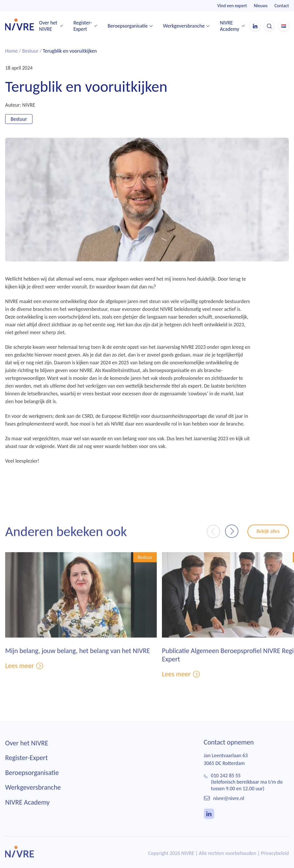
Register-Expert (83, 26)
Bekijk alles (268, 536)
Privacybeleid (275, 858)
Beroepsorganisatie (128, 26)
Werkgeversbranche (184, 26)
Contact (282, 6)
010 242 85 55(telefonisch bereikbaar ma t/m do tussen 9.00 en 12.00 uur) (247, 787)
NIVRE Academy (230, 26)
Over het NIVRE (48, 26)
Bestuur (30, 51)
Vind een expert (232, 6)
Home (11, 51)
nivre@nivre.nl (229, 803)
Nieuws (261, 6)
